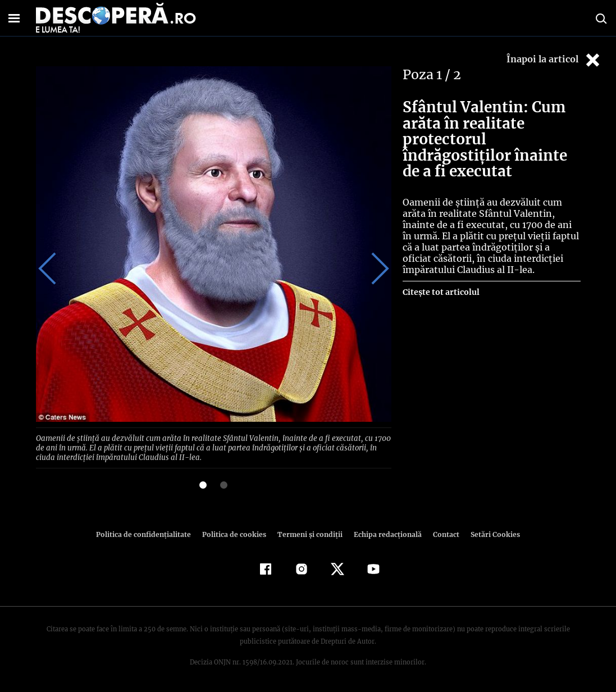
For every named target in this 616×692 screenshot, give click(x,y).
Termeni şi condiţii (309, 533)
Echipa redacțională (385, 533)
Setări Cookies (490, 533)
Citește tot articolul (441, 292)
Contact (442, 533)
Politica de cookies (236, 533)
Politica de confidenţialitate (149, 533)
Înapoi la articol (554, 60)
